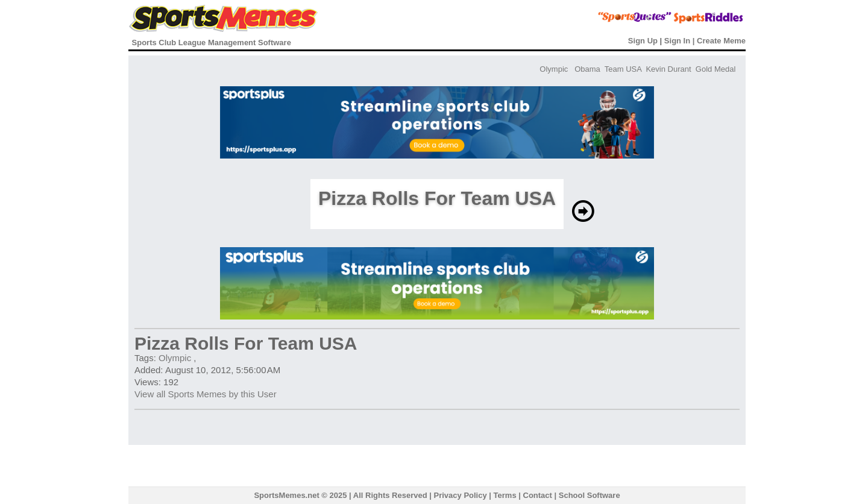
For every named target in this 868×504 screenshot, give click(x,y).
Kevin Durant (668, 69)
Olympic (554, 69)
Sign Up (643, 41)
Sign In (677, 41)
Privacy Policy (461, 495)
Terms (505, 495)
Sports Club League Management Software (212, 43)
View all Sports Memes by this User (206, 394)
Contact (538, 495)
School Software (590, 495)
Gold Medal (715, 69)
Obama (587, 69)
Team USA (623, 69)
